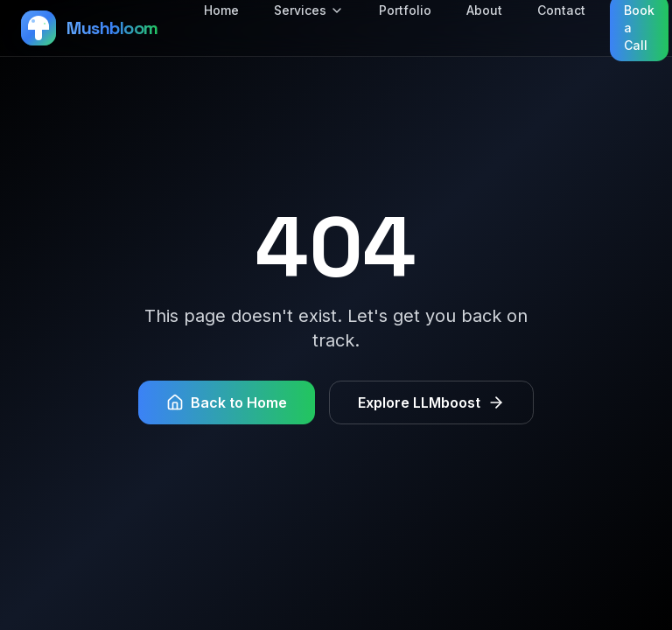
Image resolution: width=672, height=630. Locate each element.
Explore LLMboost (431, 402)
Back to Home (227, 402)
